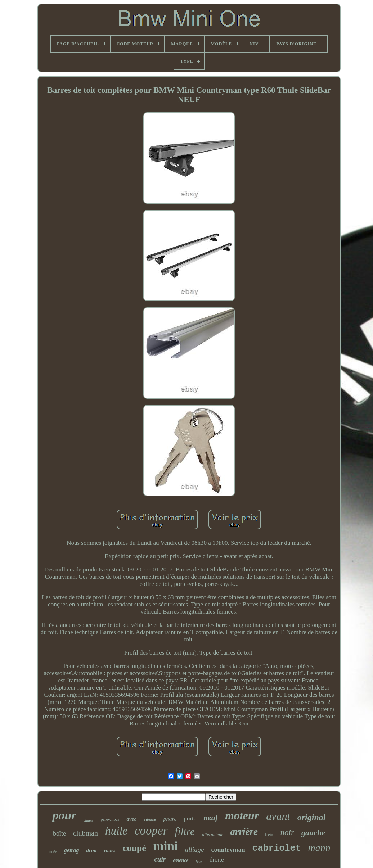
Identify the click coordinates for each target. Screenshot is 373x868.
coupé (134, 848)
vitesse (150, 819)
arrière (244, 832)
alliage (195, 849)
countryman (228, 850)
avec (131, 819)
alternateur (213, 834)
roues (110, 851)
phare (170, 819)
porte (190, 819)
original (312, 817)
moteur (242, 815)
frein (269, 835)
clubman (86, 833)
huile (116, 831)
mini (166, 846)
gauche (313, 833)
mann (319, 848)
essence (181, 860)
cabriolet (277, 848)
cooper (151, 831)
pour (64, 815)
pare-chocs (110, 819)
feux (199, 861)
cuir (160, 859)
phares (89, 820)
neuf (211, 818)
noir (287, 833)
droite (217, 860)
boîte (59, 833)
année (52, 851)
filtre (185, 831)
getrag (72, 850)
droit (92, 850)
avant (278, 816)
